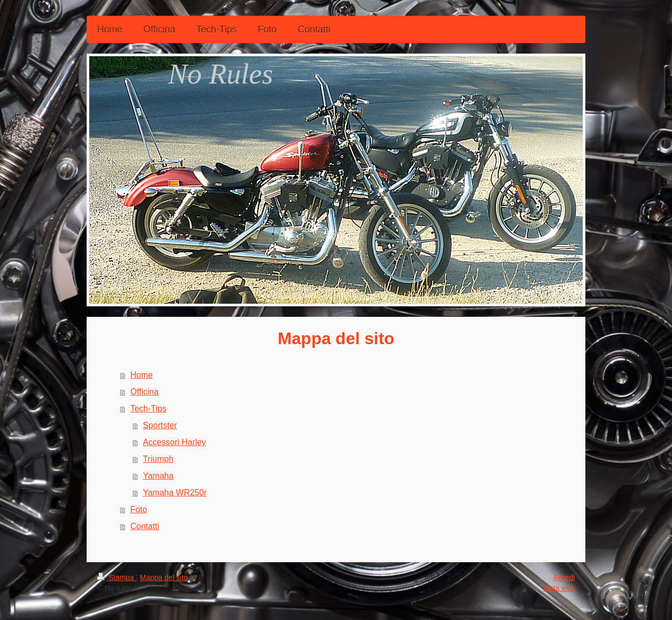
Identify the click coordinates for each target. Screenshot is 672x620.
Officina (144, 392)
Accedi (564, 577)
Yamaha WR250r (175, 493)
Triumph (158, 459)
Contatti (145, 526)
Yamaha (158, 476)
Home (141, 375)
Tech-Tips (148, 409)
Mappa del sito (164, 577)
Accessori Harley (174, 442)
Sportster (160, 425)
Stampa (117, 577)
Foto (139, 509)
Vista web (559, 588)
